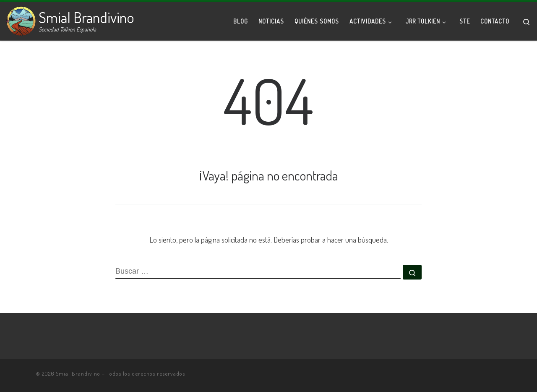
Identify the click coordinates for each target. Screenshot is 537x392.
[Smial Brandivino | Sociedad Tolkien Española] (21, 19)
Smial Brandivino (78, 374)
